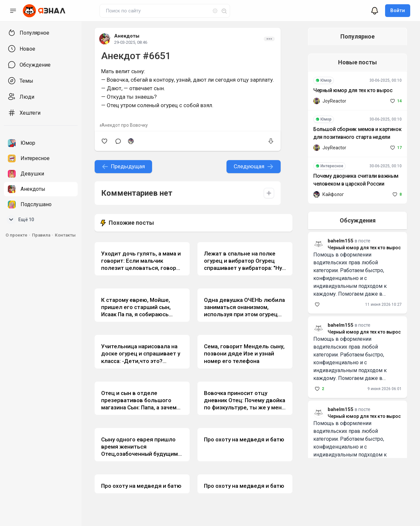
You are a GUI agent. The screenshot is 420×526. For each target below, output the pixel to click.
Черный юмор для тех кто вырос (348, 90)
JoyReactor (329, 101)
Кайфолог (328, 194)
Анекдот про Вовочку (125, 125)
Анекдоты (127, 36)
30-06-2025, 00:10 (386, 80)
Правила (41, 235)
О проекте (16, 235)
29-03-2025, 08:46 (131, 42)
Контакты (65, 235)
